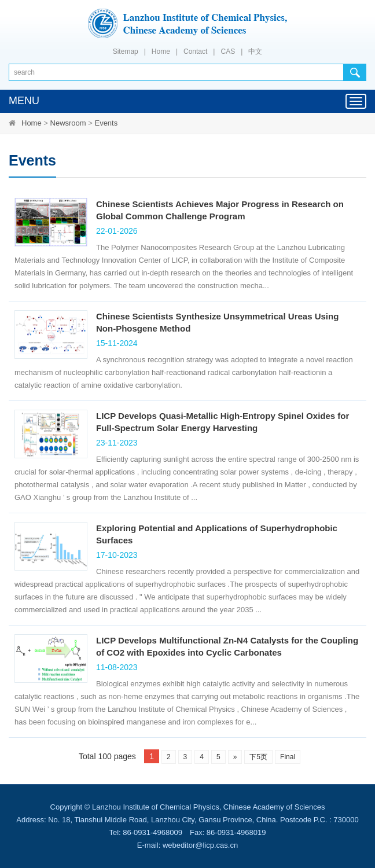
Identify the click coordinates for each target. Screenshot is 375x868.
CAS (228, 52)
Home (161, 52)
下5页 (258, 757)
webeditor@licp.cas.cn (200, 845)
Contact (195, 52)
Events (106, 123)
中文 (255, 52)
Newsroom (68, 123)
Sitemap (126, 52)
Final (288, 757)
